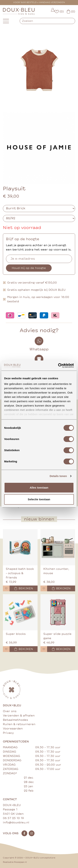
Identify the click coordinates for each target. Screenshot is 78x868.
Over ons (10, 711)
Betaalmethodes (15, 720)
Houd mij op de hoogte (29, 268)
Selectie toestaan (39, 499)
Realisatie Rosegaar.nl (15, 862)
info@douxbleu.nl (16, 822)
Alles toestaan (39, 488)
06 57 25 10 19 (13, 818)
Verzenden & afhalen (19, 716)
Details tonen (58, 476)
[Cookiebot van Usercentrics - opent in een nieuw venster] (58, 366)
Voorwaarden (13, 729)
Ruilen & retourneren (19, 724)
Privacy (8, 733)
